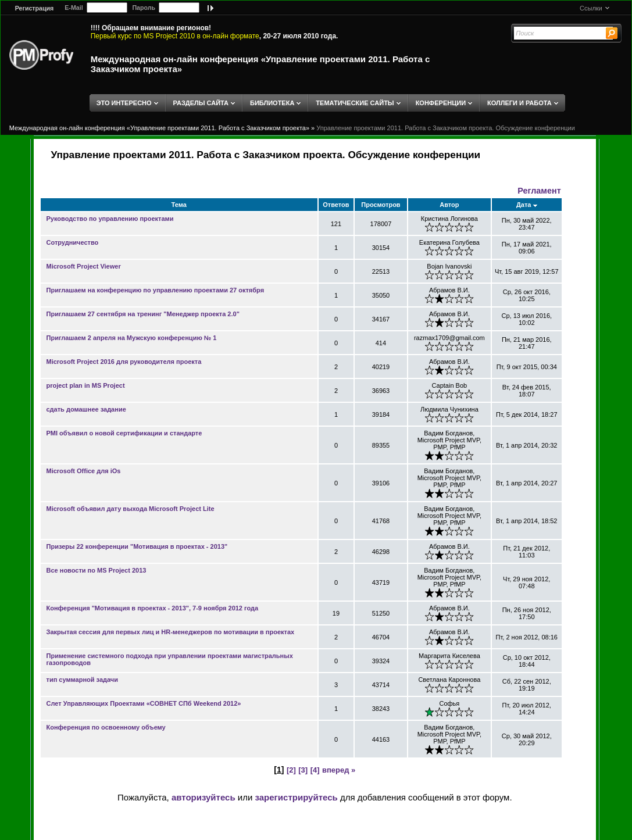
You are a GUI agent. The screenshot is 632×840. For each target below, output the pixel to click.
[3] (303, 770)
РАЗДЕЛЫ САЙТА (201, 103)
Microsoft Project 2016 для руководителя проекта (124, 362)
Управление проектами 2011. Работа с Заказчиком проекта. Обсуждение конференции (446, 128)
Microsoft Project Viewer (84, 266)
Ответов (336, 205)
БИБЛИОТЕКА (272, 103)
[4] (315, 770)
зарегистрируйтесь (297, 797)
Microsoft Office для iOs (84, 471)
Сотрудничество (73, 242)
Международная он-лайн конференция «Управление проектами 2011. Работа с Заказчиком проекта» (159, 128)
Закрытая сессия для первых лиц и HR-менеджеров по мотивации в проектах (171, 632)
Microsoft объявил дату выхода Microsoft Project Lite (131, 509)
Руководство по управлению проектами (110, 219)
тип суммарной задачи (83, 680)
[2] (291, 770)
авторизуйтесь (203, 797)
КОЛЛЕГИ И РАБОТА (519, 103)
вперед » (339, 770)
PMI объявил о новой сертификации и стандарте (124, 433)
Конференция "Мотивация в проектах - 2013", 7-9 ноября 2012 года (153, 608)
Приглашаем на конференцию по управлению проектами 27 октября (156, 290)
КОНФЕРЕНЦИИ (441, 103)
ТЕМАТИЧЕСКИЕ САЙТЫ (355, 103)
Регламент (539, 191)
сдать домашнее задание (86, 409)
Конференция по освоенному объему (106, 727)
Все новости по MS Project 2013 (97, 570)
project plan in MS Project (86, 385)
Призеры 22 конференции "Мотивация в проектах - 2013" (137, 546)
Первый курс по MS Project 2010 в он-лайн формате (175, 36)
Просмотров (381, 205)
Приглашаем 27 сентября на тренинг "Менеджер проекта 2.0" (143, 314)
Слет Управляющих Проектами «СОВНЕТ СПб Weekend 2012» (144, 703)
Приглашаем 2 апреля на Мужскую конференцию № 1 (132, 338)
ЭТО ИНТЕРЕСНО (124, 103)
